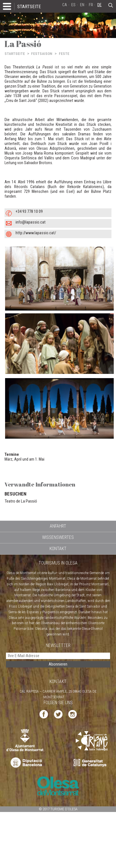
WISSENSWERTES (58, 537)
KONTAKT (58, 549)
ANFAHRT (58, 526)
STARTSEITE (29, 6)
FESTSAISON (42, 54)
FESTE (64, 54)
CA (65, 5)
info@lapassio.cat (31, 222)
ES (73, 5)
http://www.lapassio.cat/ (36, 233)
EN (82, 5)
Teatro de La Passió (21, 501)
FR (91, 5)
